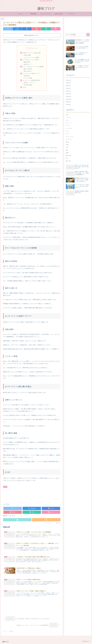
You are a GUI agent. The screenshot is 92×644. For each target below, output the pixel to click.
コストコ (68, 126)
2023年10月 (68, 99)
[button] (56, 29)
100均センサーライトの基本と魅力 (32, 53)
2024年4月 (68, 83)
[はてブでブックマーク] (27, 29)
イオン (67, 120)
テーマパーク (69, 139)
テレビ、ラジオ (69, 137)
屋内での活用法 (28, 69)
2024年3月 (68, 86)
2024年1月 (68, 91)
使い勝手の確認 (28, 85)
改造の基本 (27, 76)
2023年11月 (68, 96)
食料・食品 (68, 161)
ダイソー (68, 134)
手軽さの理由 (27, 55)
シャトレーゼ (69, 128)
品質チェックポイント (30, 83)
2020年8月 (68, 105)
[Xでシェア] (8, 29)
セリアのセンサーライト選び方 (31, 60)
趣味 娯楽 (68, 156)
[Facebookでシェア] (17, 29)
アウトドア (68, 118)
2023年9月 (68, 102)
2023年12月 (68, 94)
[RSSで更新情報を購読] (46, 520)
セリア (67, 131)
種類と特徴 (27, 62)
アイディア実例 (28, 78)
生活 (67, 147)
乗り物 (67, 142)
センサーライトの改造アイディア (31, 74)
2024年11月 (68, 80)
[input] (78, 35)
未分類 (67, 145)
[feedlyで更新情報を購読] (17, 520)
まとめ (24, 88)
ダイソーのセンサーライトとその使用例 (33, 67)
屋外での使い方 (28, 71)
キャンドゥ (68, 123)
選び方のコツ (27, 64)
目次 (30, 48)
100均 (5, 487)
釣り (67, 158)
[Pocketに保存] (37, 29)
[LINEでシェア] (46, 29)
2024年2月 (68, 88)
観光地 (67, 153)
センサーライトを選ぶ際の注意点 (31, 81)
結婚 (67, 150)
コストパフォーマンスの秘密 (31, 57)
